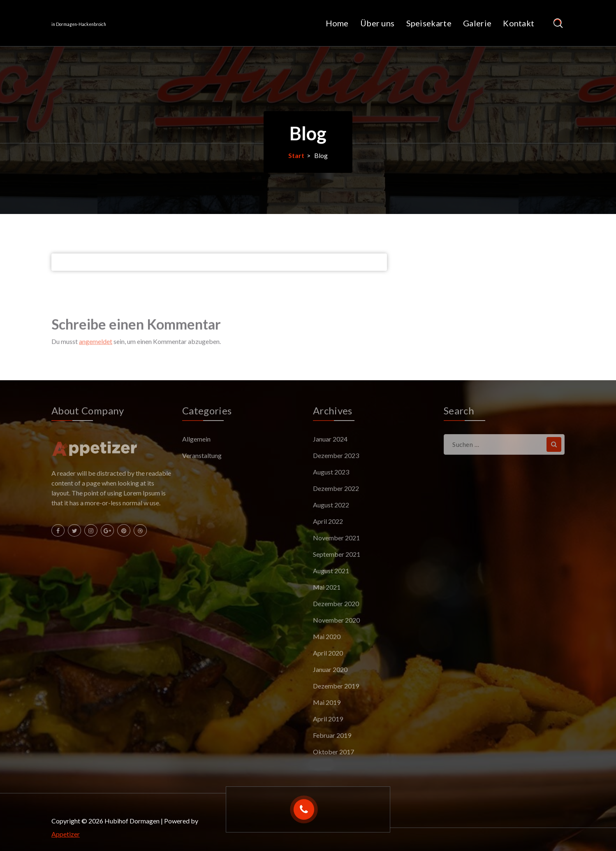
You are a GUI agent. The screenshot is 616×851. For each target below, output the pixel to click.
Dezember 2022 (336, 488)
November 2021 (336, 538)
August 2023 (331, 472)
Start (296, 155)
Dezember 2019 (336, 686)
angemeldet (96, 355)
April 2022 (328, 521)
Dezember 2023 (336, 455)
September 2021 (337, 554)
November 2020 (336, 620)
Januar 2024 (330, 439)
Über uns (377, 23)
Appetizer (66, 834)
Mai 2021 (327, 587)
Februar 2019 (332, 735)
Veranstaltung (202, 455)
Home (337, 23)
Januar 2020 (330, 669)
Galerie (477, 23)
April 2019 (328, 719)
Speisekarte (429, 23)
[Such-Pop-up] (558, 23)
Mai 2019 (327, 702)
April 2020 (328, 653)
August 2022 (331, 505)
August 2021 (331, 571)
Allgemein (196, 439)
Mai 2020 (327, 636)
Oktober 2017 (333, 752)
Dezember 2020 (336, 603)
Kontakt (519, 23)
